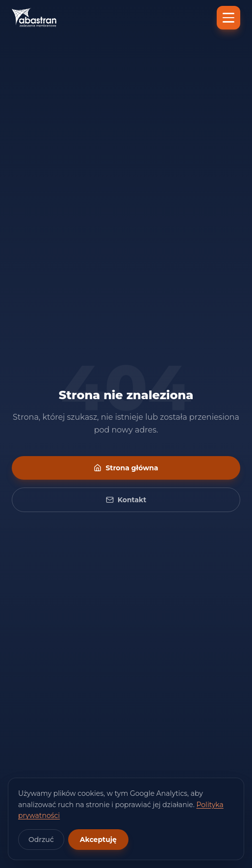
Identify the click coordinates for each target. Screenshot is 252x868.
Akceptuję (98, 840)
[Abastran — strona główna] (34, 18)
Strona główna (126, 468)
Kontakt (126, 500)
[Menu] (228, 18)
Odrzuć (41, 840)
